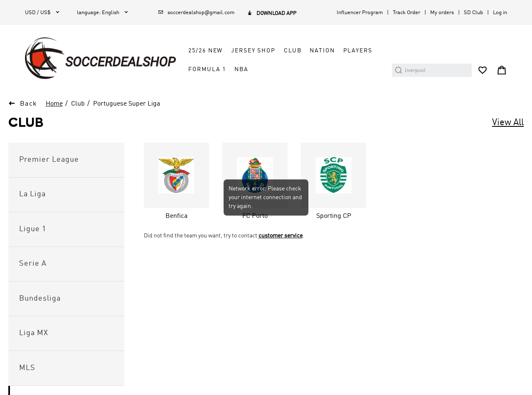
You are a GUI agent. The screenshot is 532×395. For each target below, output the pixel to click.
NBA (241, 69)
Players (358, 51)
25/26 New (206, 51)
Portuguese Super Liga (127, 104)
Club (293, 51)
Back (29, 104)
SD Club (473, 13)
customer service (281, 236)
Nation (322, 51)
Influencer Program (360, 13)
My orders (442, 13)
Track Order (406, 13)
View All (508, 123)
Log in (500, 13)
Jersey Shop (253, 51)
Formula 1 (207, 69)
